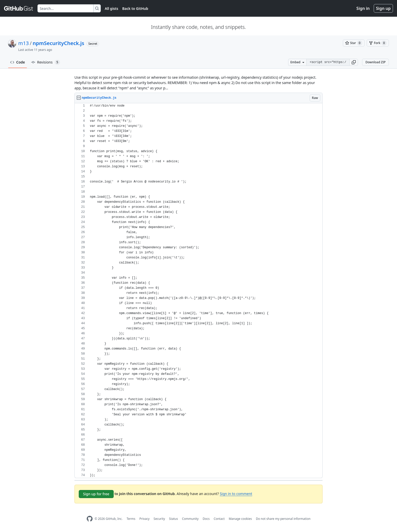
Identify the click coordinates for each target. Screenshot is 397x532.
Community (190, 519)
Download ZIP (375, 62)
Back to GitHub (135, 8)
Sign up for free (96, 494)
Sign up (383, 8)
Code (18, 62)
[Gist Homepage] (19, 8)
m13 (24, 43)
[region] (198, 291)
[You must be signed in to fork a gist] (378, 43)
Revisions (46, 62)
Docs (206, 519)
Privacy (145, 519)
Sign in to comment (236, 494)
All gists (112, 8)
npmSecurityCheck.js (58, 43)
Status (174, 519)
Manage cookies (240, 519)
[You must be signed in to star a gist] (354, 43)
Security (159, 519)
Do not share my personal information (283, 519)
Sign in (363, 8)
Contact (219, 519)
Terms (131, 519)
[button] (354, 62)
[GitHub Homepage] (90, 519)
